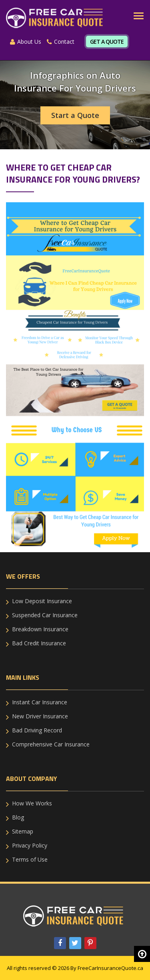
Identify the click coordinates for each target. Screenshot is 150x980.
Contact (61, 42)
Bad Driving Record (37, 730)
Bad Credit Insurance (39, 643)
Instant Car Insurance (40, 702)
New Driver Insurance (40, 716)
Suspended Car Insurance (45, 615)
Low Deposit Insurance (42, 601)
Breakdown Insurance (40, 629)
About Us (26, 42)
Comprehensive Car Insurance (51, 744)
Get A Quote (107, 42)
